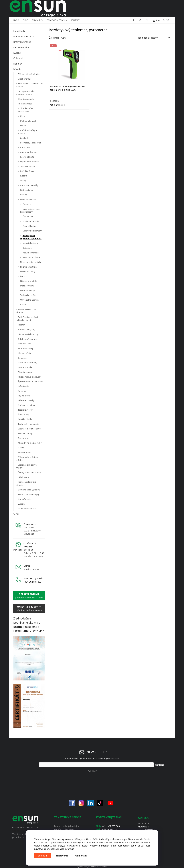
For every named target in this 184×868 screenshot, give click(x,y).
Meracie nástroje (28, 199)
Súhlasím (43, 856)
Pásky (23, 305)
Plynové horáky (25, 433)
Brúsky (23, 276)
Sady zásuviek (24, 344)
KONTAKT (75, 20)
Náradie (18, 69)
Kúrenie (17, 53)
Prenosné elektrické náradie (26, 483)
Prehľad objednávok (64, 829)
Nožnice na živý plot (27, 405)
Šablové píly (23, 415)
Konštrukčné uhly (31, 221)
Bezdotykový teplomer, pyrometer (31, 237)
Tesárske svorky (28, 166)
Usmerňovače (24, 499)
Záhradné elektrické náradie (26, 311)
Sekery (23, 180)
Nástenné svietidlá (29, 281)
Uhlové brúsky (25, 353)
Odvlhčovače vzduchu (28, 339)
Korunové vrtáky (26, 348)
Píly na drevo (24, 396)
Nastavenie (62, 856)
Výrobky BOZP (25, 79)
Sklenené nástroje (28, 267)
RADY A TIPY (37, 20)
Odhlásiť (92, 771)
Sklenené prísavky (26, 400)
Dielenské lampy (28, 272)
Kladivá (24, 176)
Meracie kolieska (30, 243)
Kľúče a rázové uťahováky (30, 377)
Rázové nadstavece (27, 509)
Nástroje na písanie (31, 257)
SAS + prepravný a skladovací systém (25, 93)
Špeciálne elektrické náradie (31, 381)
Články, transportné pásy (29, 472)
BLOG (25, 20)
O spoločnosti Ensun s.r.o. (26, 828)
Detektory (27, 248)
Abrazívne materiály (29, 185)
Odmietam (81, 856)
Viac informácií (68, 849)
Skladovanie (24, 477)
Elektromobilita (21, 47)
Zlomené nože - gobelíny (31, 262)
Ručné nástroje (25, 104)
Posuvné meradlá (31, 253)
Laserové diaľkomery (32, 231)
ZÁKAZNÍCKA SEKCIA (56, 20)
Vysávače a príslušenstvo (29, 429)
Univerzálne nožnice (29, 300)
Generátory (23, 358)
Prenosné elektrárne (24, 36)
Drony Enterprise (22, 42)
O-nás (16, 514)
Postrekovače (24, 452)
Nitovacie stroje (27, 290)
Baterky (24, 195)
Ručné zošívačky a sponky (27, 132)
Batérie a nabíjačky (27, 329)
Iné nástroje (23, 386)
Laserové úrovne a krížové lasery (30, 210)
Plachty (21, 325)
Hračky (21, 448)
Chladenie (19, 58)
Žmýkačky (25, 138)
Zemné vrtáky (24, 438)
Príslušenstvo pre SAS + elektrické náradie (27, 319)
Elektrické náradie (26, 99)
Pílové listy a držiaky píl (31, 143)
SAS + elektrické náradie (29, 74)
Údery (23, 125)
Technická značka (28, 295)
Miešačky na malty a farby (30, 443)
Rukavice (22, 391)
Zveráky (22, 504)
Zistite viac (37, 631)
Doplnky (18, 64)
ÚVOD (16, 20)
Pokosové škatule (28, 152)
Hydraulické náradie (29, 162)
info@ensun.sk (31, 569)
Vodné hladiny (29, 226)
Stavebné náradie (26, 372)
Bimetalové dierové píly (29, 494)
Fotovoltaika (19, 31)
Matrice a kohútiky (29, 121)
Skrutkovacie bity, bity (28, 334)
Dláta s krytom (27, 286)
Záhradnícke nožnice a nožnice (27, 458)
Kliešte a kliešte (27, 157)
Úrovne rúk (28, 217)
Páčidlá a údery (27, 171)
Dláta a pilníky (27, 190)
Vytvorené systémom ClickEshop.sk (92, 866)
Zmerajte (27, 204)
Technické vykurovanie (28, 424)
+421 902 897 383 (32, 582)
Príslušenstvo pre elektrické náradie (29, 85)
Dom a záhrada (25, 367)
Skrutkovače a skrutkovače (26, 110)
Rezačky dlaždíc (25, 419)
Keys (22, 116)
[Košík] (156, 20)
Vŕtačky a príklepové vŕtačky (26, 466)
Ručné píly (25, 147)
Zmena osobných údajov (67, 826)
